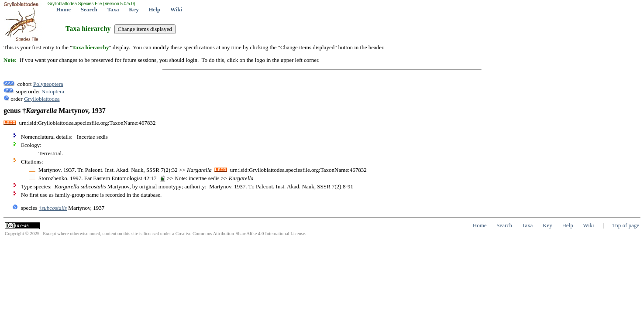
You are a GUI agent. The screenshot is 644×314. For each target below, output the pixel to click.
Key (134, 9)
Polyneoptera (48, 84)
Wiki (176, 9)
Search (89, 9)
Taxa (113, 9)
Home (64, 9)
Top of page (626, 225)
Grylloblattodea (42, 99)
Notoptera (53, 91)
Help (154, 9)
